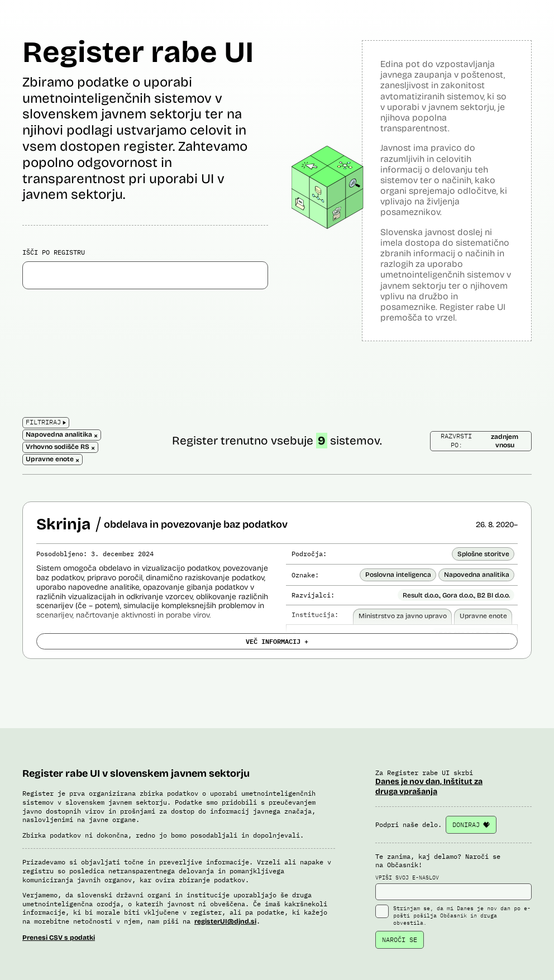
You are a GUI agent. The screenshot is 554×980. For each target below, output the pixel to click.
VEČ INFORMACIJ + (277, 641)
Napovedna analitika (477, 575)
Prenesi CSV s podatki (59, 938)
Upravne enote (483, 616)
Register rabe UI (138, 52)
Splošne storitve (483, 554)
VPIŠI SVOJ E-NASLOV (453, 887)
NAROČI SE (400, 940)
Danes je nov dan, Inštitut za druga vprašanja (429, 787)
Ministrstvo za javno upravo (403, 616)
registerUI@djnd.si (225, 921)
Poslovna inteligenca (398, 575)
